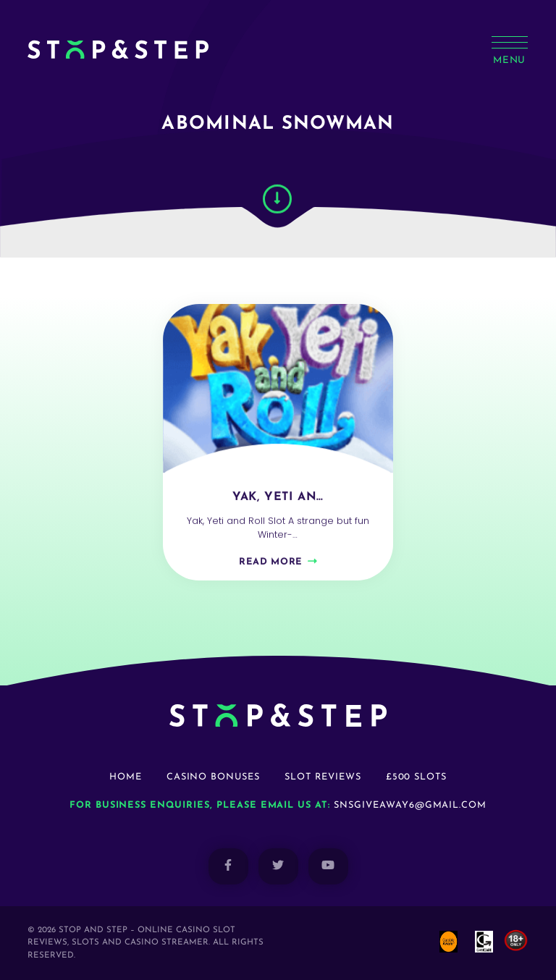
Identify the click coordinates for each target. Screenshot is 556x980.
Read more (271, 567)
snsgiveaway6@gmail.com (410, 805)
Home (126, 777)
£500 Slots (417, 777)
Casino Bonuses (213, 777)
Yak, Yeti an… (278, 502)
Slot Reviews (323, 777)
